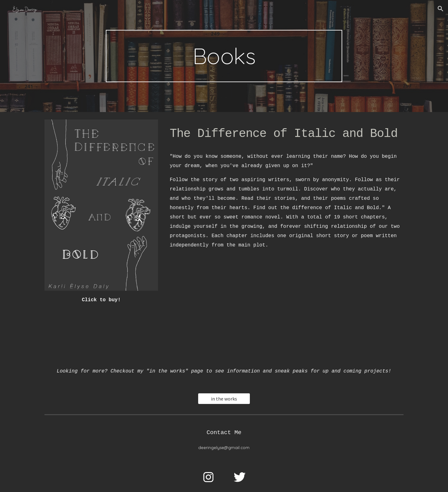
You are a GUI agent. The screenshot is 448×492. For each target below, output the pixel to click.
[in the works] (224, 399)
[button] (441, 9)
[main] (224, 56)
